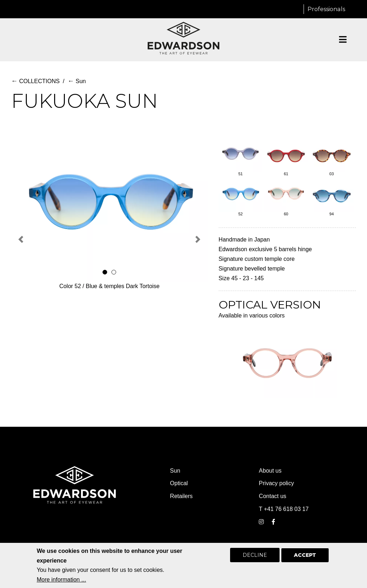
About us (270, 471)
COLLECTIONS (35, 81)
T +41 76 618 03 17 (284, 509)
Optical (179, 483)
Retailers (181, 496)
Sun (77, 81)
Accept (305, 560)
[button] (21, 239)
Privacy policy (276, 483)
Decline (255, 560)
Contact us (272, 496)
